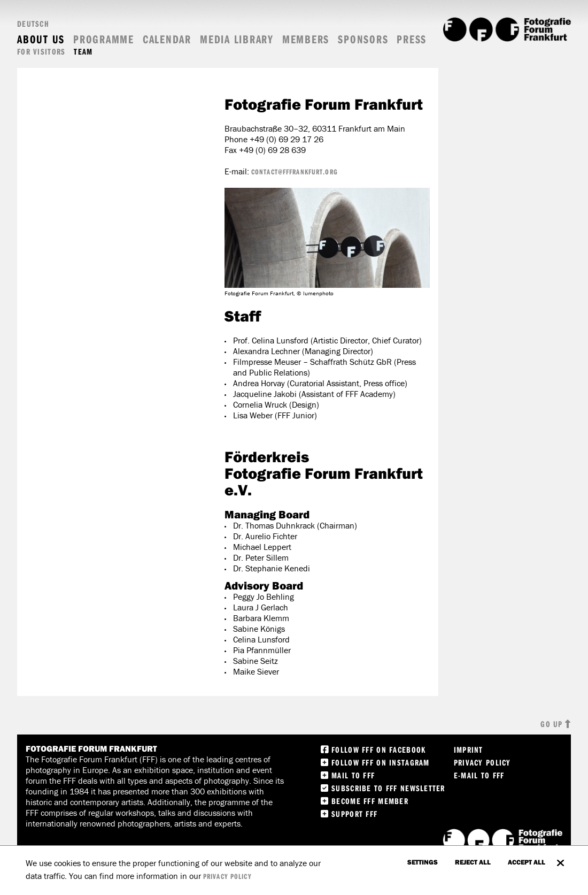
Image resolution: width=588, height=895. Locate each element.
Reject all (473, 862)
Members (306, 39)
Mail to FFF (353, 775)
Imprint (469, 749)
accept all (527, 862)
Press (412, 39)
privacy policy (227, 876)
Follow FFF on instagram (380, 762)
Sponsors (363, 39)
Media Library (237, 39)
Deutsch (33, 24)
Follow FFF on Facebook (378, 749)
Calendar (167, 39)
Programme (104, 39)
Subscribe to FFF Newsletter (388, 788)
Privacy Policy (482, 762)
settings (423, 862)
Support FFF (354, 814)
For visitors (41, 52)
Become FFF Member (370, 801)
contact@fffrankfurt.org (295, 172)
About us (41, 39)
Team (83, 52)
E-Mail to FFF (479, 775)
